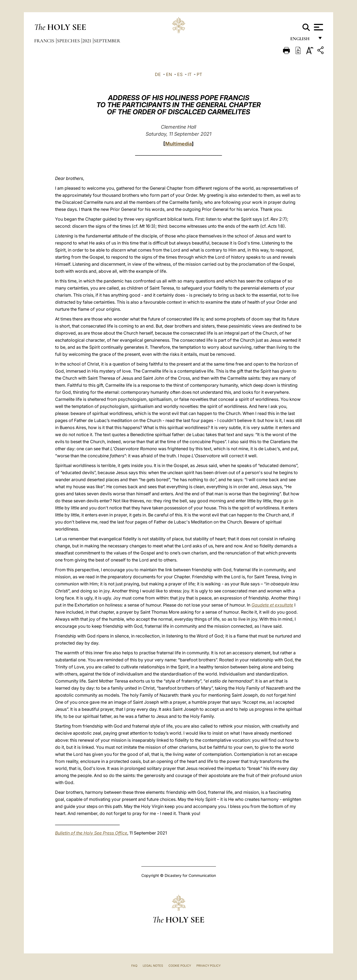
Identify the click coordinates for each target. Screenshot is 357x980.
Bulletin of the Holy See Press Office (91, 833)
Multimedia (178, 144)
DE (158, 74)
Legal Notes (153, 966)
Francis (45, 41)
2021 (87, 41)
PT (199, 74)
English (302, 40)
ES (180, 74)
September (107, 41)
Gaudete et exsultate (272, 605)
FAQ (134, 966)
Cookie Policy (180, 966)
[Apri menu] (318, 27)
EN (169, 74)
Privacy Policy (208, 966)
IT (190, 74)
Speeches (69, 41)
